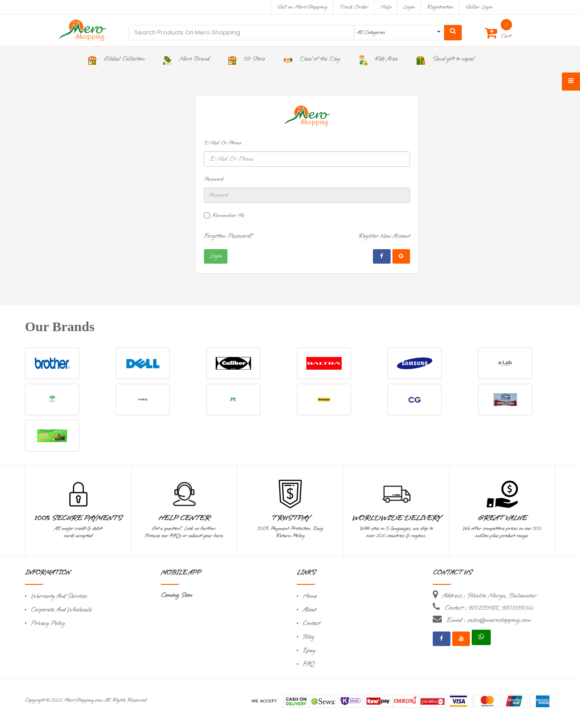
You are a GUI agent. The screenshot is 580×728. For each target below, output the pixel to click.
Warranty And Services (59, 596)
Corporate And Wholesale (61, 610)
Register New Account (384, 236)
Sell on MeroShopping (302, 7)
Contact (311, 624)
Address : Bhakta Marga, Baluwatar (489, 596)
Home (310, 596)
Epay (309, 651)
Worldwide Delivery (396, 518)
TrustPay (290, 518)
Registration (440, 7)
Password (214, 179)
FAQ (309, 664)
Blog (308, 637)
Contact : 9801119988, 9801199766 (489, 608)
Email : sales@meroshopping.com (489, 620)
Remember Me (228, 216)
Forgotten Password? (229, 236)
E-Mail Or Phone (223, 143)
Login (409, 7)
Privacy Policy (48, 624)
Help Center (184, 518)
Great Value (502, 518)
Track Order (354, 7)
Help (386, 7)
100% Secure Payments (78, 518)
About (309, 610)
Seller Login (479, 7)
